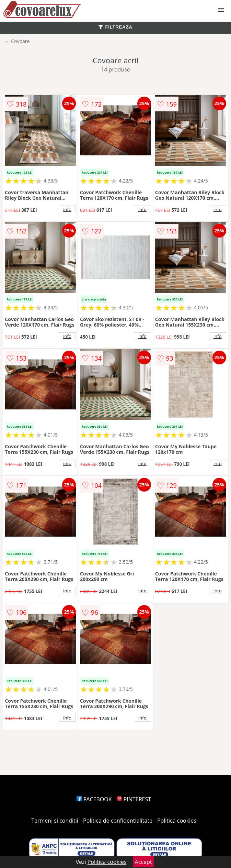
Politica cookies (177, 821)
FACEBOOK (94, 799)
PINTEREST (134, 799)
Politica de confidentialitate (118, 821)
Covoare (20, 41)
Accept (143, 862)
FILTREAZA (115, 27)
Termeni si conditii (55, 821)
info (67, 209)
